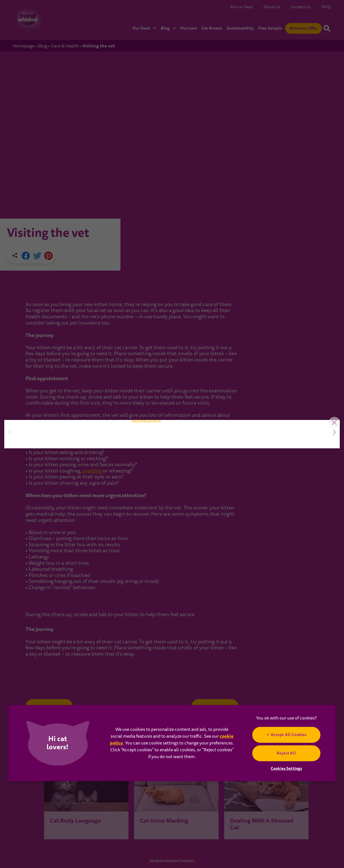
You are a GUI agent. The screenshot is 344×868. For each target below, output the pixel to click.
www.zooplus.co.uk (146, 507)
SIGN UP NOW (44, 452)
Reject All (286, 753)
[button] (334, 432)
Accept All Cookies (289, 735)
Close (331, 348)
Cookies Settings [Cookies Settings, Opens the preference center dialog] (286, 768)
